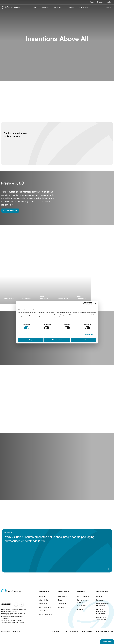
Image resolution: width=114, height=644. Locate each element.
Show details (89, 334)
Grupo (92, 2)
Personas (71, 7)
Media (109, 2)
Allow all (83, 340)
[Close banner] (96, 303)
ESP (107, 8)
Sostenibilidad (84, 7)
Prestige (34, 7)
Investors (100, 2)
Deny (31, 340)
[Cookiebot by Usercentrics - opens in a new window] (84, 303)
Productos (46, 7)
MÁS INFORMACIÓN (10, 211)
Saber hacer (58, 7)
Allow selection (57, 340)
